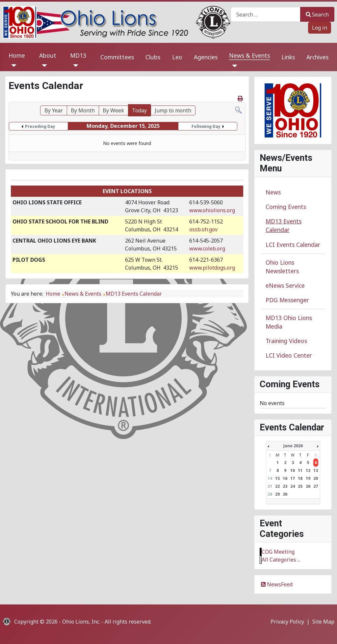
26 (308, 486)
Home (17, 55)
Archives (317, 57)
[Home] (13, 66)
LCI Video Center (289, 355)
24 (293, 486)
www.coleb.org (207, 249)
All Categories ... (281, 560)
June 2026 (293, 446)
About (48, 55)
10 (293, 470)
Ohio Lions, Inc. (81, 622)
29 (277, 494)
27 (316, 486)
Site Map (323, 622)
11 (300, 470)
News (273, 192)
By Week (113, 110)
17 (293, 478)
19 (308, 478)
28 (270, 494)
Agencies (206, 57)
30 (285, 494)
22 (277, 486)
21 (270, 486)
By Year (54, 110)
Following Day (206, 126)
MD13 (78, 55)
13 (316, 470)
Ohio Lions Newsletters (282, 267)
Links (288, 57)
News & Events (249, 55)
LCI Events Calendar (293, 245)
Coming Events (286, 207)
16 (285, 478)
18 (300, 478)
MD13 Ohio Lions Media (289, 322)
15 (277, 478)
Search (317, 15)
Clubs (153, 57)
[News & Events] (233, 66)
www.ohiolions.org (212, 210)
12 (308, 470)
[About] (43, 66)
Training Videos (286, 341)
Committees (117, 57)
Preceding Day (40, 126)
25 (300, 486)
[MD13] (74, 66)
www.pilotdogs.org (212, 268)
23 (285, 486)
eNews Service (285, 285)
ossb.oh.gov (203, 229)
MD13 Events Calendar (284, 225)
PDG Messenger (287, 300)
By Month (83, 110)
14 (270, 478)
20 (316, 478)
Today (139, 110)
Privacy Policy (287, 622)
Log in (320, 28)
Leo (177, 57)
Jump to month (173, 110)
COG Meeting (278, 552)
